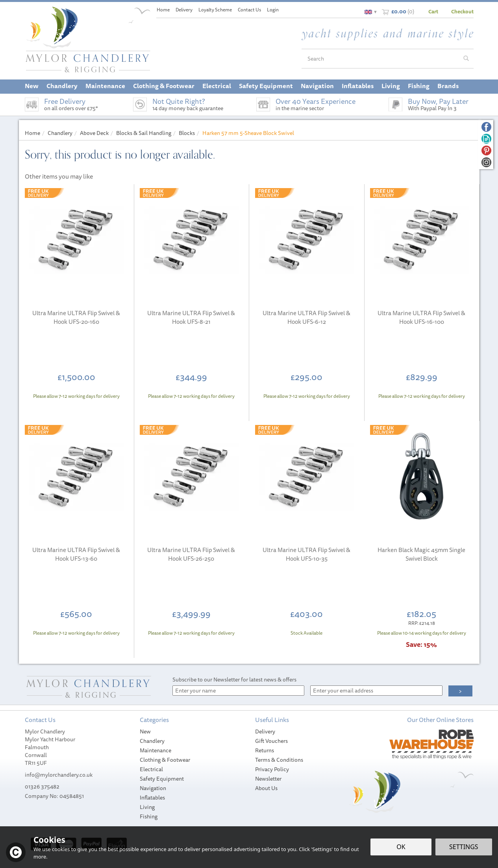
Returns (265, 750)
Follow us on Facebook (486, 127)
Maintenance (156, 750)
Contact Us (249, 10)
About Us (266, 788)
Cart (433, 11)
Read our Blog (486, 139)
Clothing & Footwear (165, 760)
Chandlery (152, 741)
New (145, 731)
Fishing (149, 816)
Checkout (462, 11)
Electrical (151, 769)
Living (147, 807)
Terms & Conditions (279, 760)
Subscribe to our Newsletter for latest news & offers (234, 680)
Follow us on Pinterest (486, 151)
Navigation (153, 788)
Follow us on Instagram (486, 162)
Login (273, 10)
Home (163, 10)
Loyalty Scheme (215, 10)
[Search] (380, 59)
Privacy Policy (272, 769)
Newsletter (268, 779)
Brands (448, 86)
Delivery (265, 731)
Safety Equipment (162, 779)
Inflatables (152, 798)
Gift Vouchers (271, 741)
